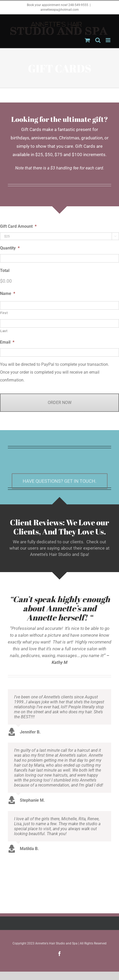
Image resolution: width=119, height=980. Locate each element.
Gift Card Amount (18, 226)
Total (5, 270)
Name (8, 294)
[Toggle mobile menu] (108, 40)
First (4, 313)
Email (7, 342)
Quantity (10, 248)
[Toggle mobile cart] (87, 40)
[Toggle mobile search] (98, 40)
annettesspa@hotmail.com (60, 10)
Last (4, 331)
